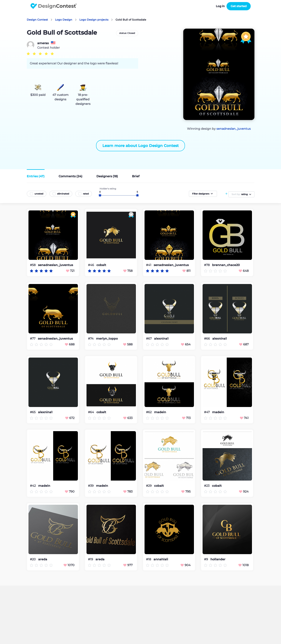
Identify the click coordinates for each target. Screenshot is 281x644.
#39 (91, 486)
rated (86, 194)
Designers (107, 176)
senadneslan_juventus (234, 129)
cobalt (101, 265)
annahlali (161, 559)
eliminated (63, 194)
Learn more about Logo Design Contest (140, 146)
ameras (43, 43)
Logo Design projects (94, 20)
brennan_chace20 (226, 265)
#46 (91, 265)
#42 (33, 486)
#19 (91, 559)
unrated (39, 194)
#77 (33, 339)
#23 (207, 486)
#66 (207, 339)
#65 (33, 412)
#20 (33, 559)
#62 (149, 412)
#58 (33, 265)
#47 (207, 412)
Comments (70, 176)
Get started (239, 6)
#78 (207, 265)
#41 (149, 265)
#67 (149, 339)
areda (43, 559)
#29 (149, 486)
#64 (91, 412)
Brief (136, 176)
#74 (91, 339)
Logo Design (64, 20)
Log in (220, 6)
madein (160, 412)
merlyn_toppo (107, 339)
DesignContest (54, 6)
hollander (218, 559)
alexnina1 (161, 339)
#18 (149, 559)
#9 (206, 559)
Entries (36, 176)
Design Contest (37, 20)
